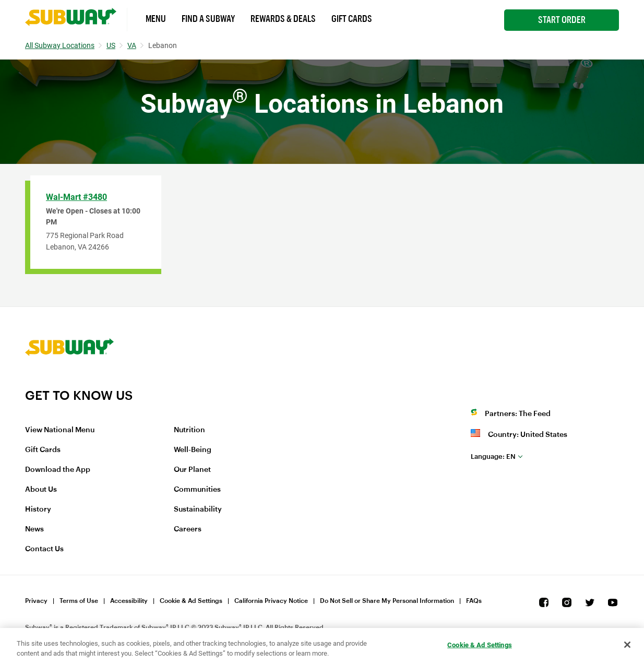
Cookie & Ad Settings (191, 601)
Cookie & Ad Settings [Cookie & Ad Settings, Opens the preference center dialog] (480, 645)
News (34, 529)
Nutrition (189, 430)
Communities (197, 490)
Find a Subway (208, 19)
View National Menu (60, 430)
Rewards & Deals (283, 19)
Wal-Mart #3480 (76, 197)
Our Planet (192, 470)
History (38, 509)
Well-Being (193, 450)
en (493, 456)
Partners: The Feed (518, 414)
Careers (188, 529)
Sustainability (198, 509)
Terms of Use (79, 601)
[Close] (627, 645)
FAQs (474, 601)
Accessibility (129, 601)
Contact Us (44, 549)
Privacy (36, 601)
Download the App (58, 470)
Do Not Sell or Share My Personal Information (387, 601)
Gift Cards (352, 19)
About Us (41, 490)
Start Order (562, 20)
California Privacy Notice (271, 601)
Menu (156, 19)
